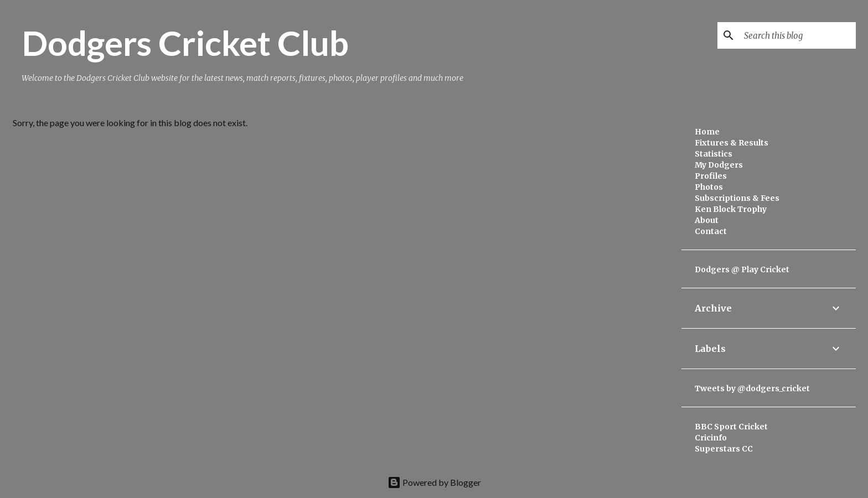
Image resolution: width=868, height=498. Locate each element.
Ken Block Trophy (731, 209)
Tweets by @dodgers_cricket (752, 388)
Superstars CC (724, 449)
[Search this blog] (798, 35)
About (707, 220)
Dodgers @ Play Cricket (742, 269)
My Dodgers (719, 165)
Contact (711, 231)
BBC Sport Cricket (731, 427)
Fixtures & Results (732, 143)
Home (707, 132)
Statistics (714, 154)
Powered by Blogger (434, 482)
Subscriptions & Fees (737, 198)
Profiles (711, 176)
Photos (709, 187)
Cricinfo (711, 438)
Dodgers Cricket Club (185, 43)
